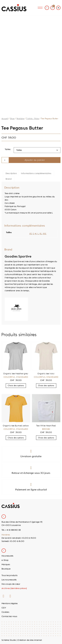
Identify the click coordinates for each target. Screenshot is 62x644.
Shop (12, 119)
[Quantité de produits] (5, 160)
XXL (45, 234)
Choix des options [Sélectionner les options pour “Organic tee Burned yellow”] (16, 438)
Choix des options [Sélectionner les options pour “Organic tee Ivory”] (46, 385)
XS (31, 234)
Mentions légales (10, 603)
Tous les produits (9, 575)
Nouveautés (7, 556)
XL (41, 234)
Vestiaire (20, 119)
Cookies (5, 612)
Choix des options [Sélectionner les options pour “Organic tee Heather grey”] (16, 385)
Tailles (8, 149)
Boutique (6, 569)
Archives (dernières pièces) (14, 588)
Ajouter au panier (35, 160)
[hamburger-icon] (40, 8)
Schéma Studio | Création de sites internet (22, 640)
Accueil (5, 119)
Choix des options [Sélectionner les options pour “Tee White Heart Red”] (46, 438)
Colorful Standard (16, 377)
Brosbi (46, 429)
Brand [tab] (9, 179)
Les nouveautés (9, 580)
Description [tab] (11, 173)
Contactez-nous (9, 616)
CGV (4, 608)
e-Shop (5, 560)
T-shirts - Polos (33, 119)
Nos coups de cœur (11, 584)
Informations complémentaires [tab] (36, 173)
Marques (6, 564)
